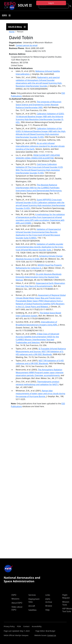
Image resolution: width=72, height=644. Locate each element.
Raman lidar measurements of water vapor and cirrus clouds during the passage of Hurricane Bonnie (40, 394)
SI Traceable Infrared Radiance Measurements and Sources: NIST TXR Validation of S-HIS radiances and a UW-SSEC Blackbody (41, 351)
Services (32, 595)
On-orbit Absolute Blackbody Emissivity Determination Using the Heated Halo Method (39, 277)
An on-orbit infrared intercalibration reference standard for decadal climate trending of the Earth (40, 146)
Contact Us (52, 635)
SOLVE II (25, 5)
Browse (49, 606)
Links (48, 595)
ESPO (14, 595)
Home (12, 32)
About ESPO (17, 603)
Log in (51, 3)
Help (47, 610)
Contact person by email (27, 45)
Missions (15, 599)
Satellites (32, 610)
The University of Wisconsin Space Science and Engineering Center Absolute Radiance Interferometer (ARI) (39, 105)
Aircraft (32, 606)
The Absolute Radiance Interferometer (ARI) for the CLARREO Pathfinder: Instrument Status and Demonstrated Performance (39, 188)
